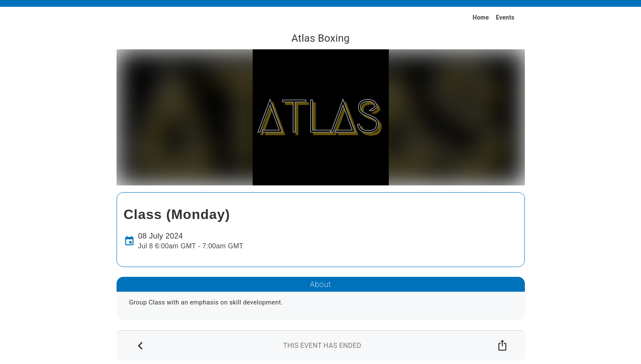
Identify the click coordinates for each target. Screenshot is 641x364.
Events (505, 17)
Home (481, 17)
